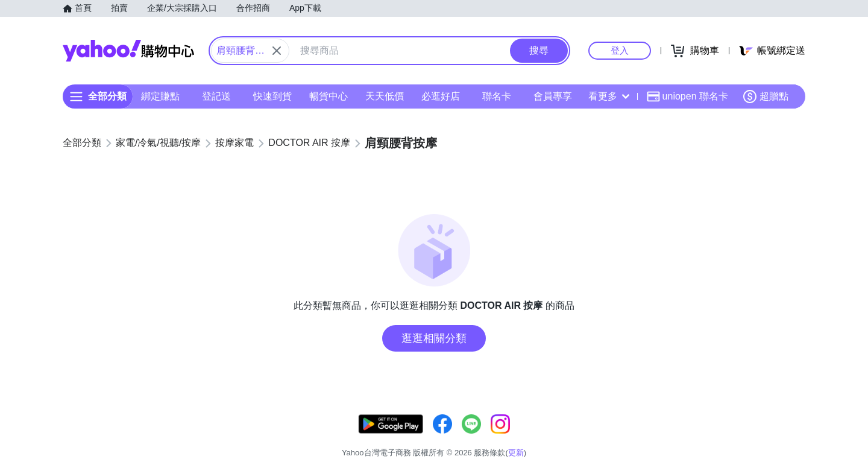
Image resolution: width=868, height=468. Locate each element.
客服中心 (570, 438)
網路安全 (706, 438)
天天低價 (385, 96)
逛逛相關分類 (434, 338)
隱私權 (748, 438)
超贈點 (766, 96)
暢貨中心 (329, 96)
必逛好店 (441, 96)
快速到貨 (272, 96)
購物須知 (661, 438)
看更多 (609, 96)
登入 (620, 50)
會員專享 (553, 96)
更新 (795, 423)
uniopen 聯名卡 (687, 96)
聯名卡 (497, 96)
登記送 (216, 96)
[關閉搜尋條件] (277, 51)
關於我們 (615, 438)
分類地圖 (790, 438)
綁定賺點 (160, 96)
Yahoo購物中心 (128, 51)
